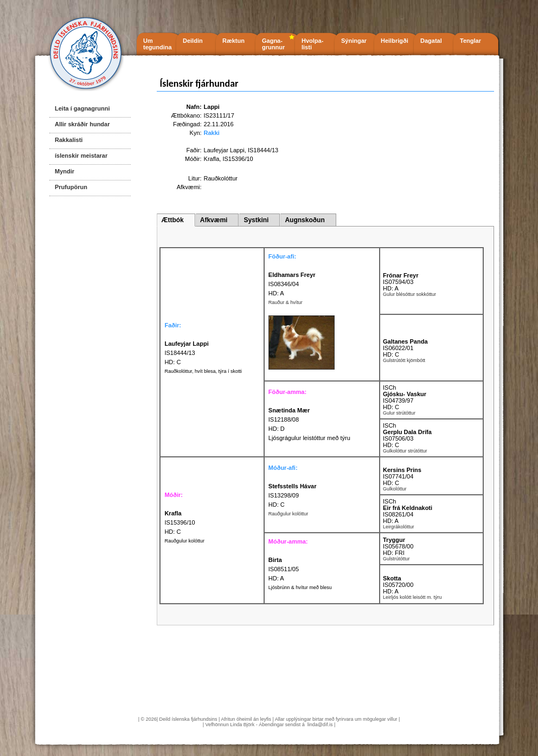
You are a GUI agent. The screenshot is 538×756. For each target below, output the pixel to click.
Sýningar (354, 41)
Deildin (193, 41)
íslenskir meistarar (81, 156)
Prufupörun (71, 187)
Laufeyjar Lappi (224, 150)
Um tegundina (158, 44)
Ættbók (172, 220)
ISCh (389, 387)
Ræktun (233, 41)
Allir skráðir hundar (82, 124)
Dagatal (431, 41)
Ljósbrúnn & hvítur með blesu (300, 587)
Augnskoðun (305, 220)
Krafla (212, 159)
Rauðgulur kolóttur (184, 541)
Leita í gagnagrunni (82, 108)
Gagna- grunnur (273, 44)
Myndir (65, 171)
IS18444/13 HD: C (186, 353)
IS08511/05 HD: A (284, 569)
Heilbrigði (395, 41)
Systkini (256, 220)
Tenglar (470, 41)
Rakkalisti (69, 140)
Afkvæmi (214, 220)
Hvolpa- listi (312, 44)
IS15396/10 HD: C (180, 522)
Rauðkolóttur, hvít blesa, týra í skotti (203, 371)
